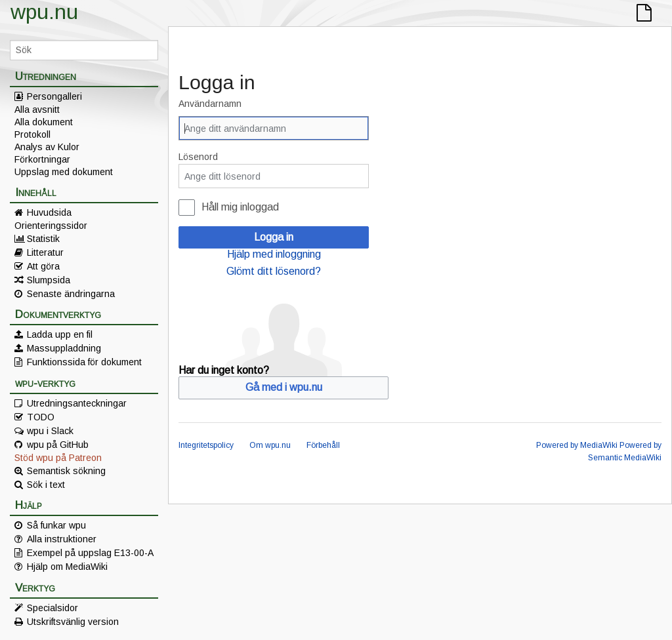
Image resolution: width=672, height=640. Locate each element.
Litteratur (45, 252)
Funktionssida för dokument (84, 362)
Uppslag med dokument (64, 172)
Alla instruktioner (62, 539)
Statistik (43, 239)
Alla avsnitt (37, 110)
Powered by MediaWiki (577, 445)
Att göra (43, 266)
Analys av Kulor (47, 147)
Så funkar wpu (56, 525)
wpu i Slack (50, 431)
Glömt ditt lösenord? (274, 271)
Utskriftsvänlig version (73, 622)
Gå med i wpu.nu (284, 387)
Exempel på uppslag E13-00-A (90, 553)
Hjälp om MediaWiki (67, 567)
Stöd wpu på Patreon (58, 458)
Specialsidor (52, 608)
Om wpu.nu (270, 445)
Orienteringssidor (51, 226)
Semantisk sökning (66, 471)
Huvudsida (49, 212)
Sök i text (46, 485)
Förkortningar (42, 159)
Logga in (274, 237)
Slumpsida (49, 280)
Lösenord (198, 157)
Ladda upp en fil (60, 334)
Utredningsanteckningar (77, 403)
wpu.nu (44, 12)
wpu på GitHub (58, 445)
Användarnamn (210, 104)
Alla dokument (44, 122)
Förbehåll (323, 445)
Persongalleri (54, 96)
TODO (41, 417)
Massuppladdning (64, 348)
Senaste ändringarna (71, 294)
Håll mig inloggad (240, 207)
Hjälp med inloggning (274, 254)
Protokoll (32, 134)
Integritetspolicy (206, 445)
